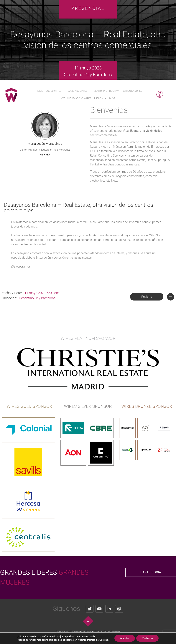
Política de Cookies (106, 638)
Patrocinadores (132, 91)
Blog (112, 98)
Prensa (100, 98)
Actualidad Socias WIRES (76, 98)
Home (39, 91)
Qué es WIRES (55, 91)
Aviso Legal (66, 638)
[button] (147, 297)
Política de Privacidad (84, 638)
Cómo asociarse (79, 91)
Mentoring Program (106, 91)
